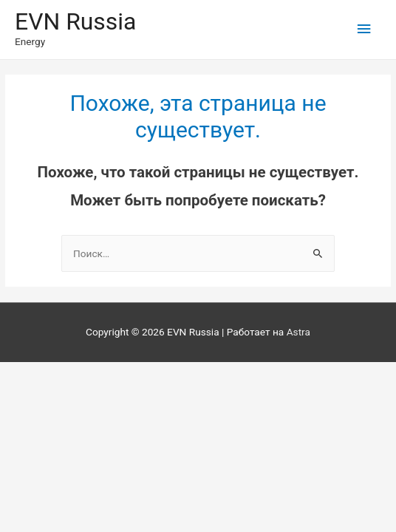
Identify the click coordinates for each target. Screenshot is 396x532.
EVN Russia (75, 21)
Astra (298, 332)
